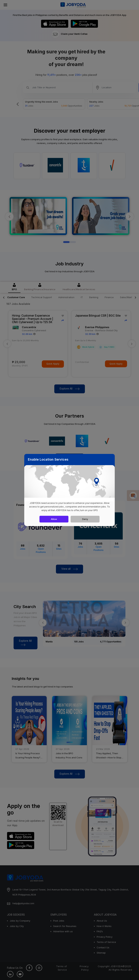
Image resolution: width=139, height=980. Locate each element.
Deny (85, 519)
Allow (54, 519)
